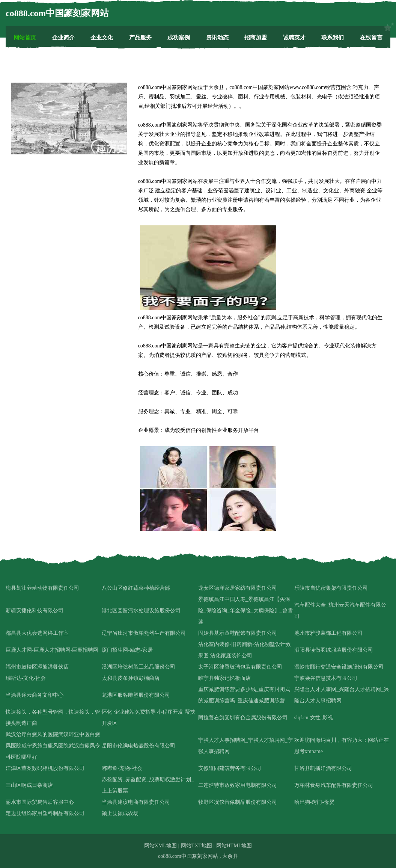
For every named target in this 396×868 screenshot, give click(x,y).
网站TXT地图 (196, 846)
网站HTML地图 (234, 846)
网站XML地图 (160, 846)
